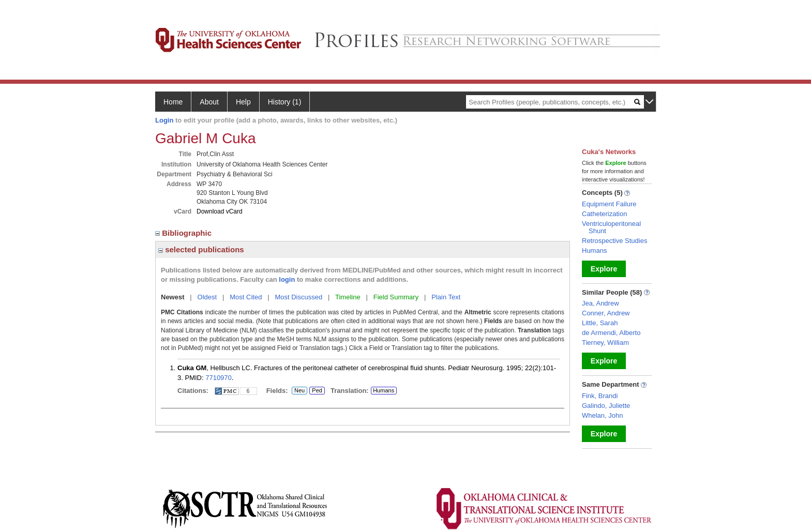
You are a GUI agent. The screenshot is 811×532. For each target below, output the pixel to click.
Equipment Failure (609, 204)
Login (164, 120)
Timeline (348, 297)
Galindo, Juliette (606, 406)
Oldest (207, 297)
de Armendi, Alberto (611, 333)
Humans (384, 390)
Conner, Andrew (606, 313)
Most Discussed (298, 297)
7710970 (219, 378)
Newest (173, 297)
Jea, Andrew (600, 303)
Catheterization (604, 214)
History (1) (285, 102)
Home (173, 102)
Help (243, 102)
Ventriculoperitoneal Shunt (611, 227)
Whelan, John (603, 415)
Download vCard (220, 211)
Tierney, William (605, 343)
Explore (604, 269)
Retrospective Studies (614, 241)
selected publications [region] (201, 249)
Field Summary (396, 297)
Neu (299, 391)
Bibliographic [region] (184, 233)
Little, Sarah (600, 323)
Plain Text (446, 297)
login (287, 279)
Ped (316, 391)
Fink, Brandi (600, 396)
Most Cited (246, 297)
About (209, 102)
